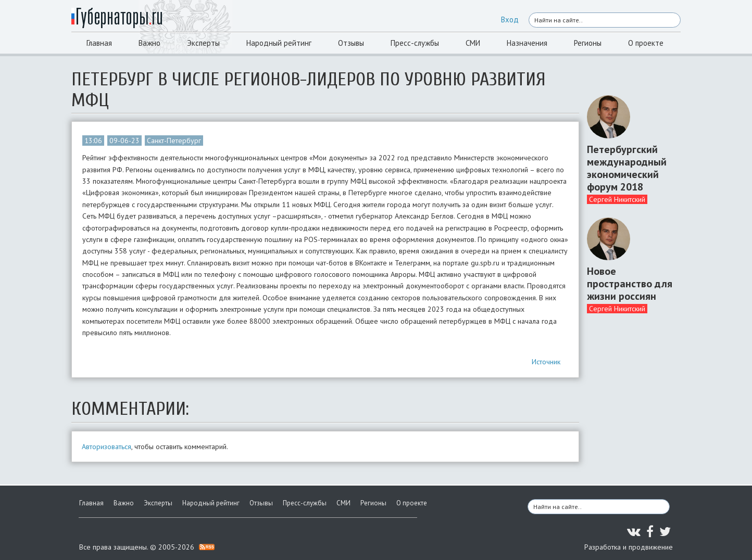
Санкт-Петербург (174, 141)
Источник (546, 362)
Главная (99, 43)
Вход (510, 20)
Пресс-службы (415, 43)
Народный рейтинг (279, 43)
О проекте (646, 43)
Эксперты (203, 43)
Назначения (527, 43)
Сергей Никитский (617, 199)
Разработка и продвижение (629, 547)
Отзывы (351, 43)
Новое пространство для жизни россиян (630, 284)
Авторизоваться (106, 447)
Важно (149, 43)
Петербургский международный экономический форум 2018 (627, 168)
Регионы (588, 43)
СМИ (473, 43)
